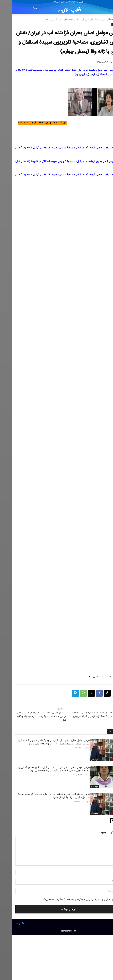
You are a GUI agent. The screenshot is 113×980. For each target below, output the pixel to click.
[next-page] (101, 821)
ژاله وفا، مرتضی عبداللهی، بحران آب (86, 677)
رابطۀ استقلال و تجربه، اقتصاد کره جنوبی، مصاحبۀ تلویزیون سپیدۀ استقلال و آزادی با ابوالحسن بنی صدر (85, 716)
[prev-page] (106, 821)
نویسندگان (99, 19)
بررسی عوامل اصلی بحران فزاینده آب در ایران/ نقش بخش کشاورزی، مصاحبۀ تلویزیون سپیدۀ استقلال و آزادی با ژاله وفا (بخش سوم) (42, 769)
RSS (6, 924)
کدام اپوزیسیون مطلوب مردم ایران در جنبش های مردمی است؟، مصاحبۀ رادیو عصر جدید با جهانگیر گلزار (30, 716)
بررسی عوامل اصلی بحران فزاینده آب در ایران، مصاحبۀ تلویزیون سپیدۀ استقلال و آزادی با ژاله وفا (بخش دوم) (42, 796)
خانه (108, 19)
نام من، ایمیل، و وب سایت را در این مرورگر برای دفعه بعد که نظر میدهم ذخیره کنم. (68, 899)
